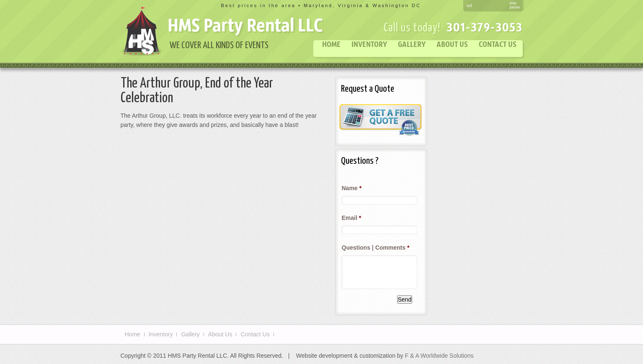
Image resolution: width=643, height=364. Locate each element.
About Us (452, 44)
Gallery (412, 44)
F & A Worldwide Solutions (439, 356)
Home (331, 44)
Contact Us (498, 44)
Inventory (369, 44)
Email (352, 218)
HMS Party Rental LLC (245, 25)
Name (352, 188)
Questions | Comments (376, 248)
